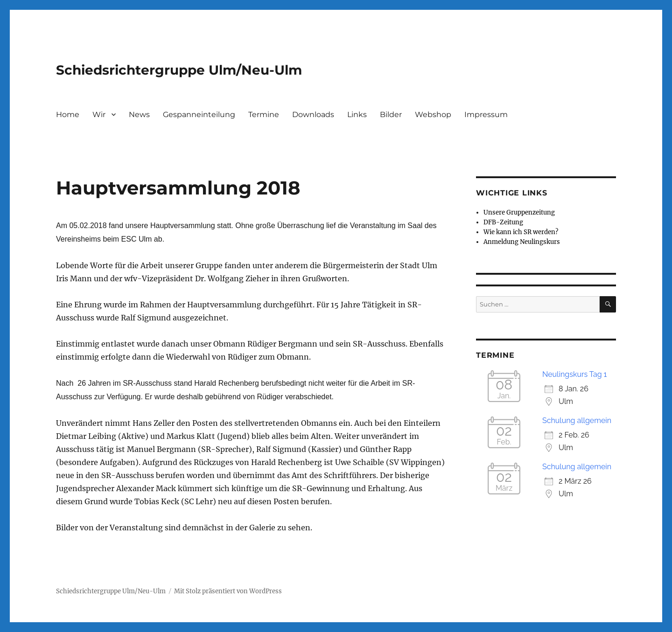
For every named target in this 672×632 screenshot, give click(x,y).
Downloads (313, 115)
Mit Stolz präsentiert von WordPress (228, 591)
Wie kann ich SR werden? (521, 232)
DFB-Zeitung (503, 222)
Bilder (391, 115)
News (139, 115)
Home (68, 115)
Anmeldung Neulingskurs (522, 242)
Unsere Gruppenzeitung (519, 212)
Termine (264, 115)
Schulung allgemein (577, 420)
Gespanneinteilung (199, 115)
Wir (99, 115)
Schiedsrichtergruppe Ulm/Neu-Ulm (179, 70)
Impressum (486, 115)
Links (357, 115)
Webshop (433, 115)
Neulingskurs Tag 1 (574, 374)
